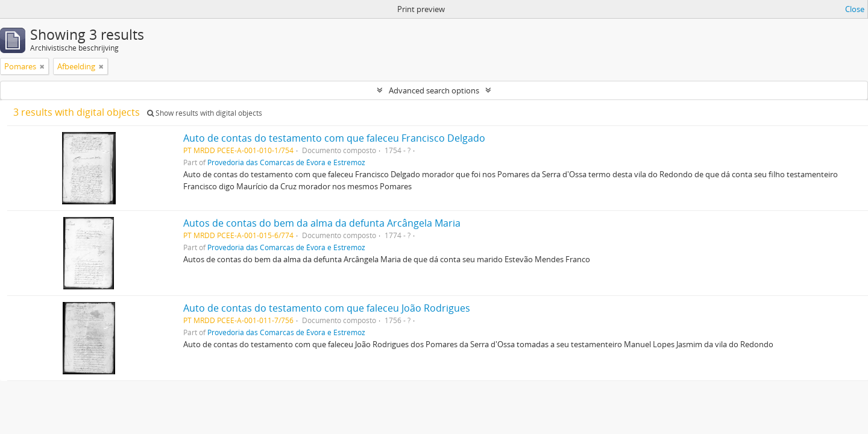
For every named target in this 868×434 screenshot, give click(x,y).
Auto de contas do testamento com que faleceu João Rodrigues (327, 308)
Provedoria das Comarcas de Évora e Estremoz (286, 162)
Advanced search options (434, 90)
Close (855, 9)
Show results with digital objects (205, 113)
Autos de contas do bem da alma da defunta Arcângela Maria (322, 223)
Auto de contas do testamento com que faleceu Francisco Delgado (334, 138)
